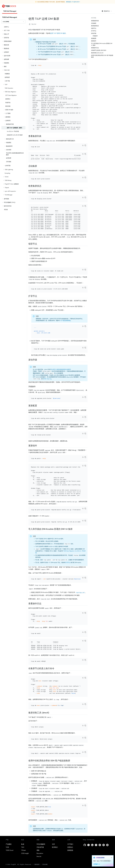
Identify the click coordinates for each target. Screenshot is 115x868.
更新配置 (94, 38)
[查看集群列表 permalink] (43, 136)
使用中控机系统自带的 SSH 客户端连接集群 (102, 56)
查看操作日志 (95, 48)
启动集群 (94, 23)
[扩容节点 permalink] (38, 296)
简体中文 (107, 11)
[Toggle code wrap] (83, 64)
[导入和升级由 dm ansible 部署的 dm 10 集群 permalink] (74, 529)
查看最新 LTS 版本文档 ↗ (73, 2)
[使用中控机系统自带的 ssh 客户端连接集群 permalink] (72, 761)
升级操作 (95, 36)
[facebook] (96, 845)
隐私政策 (37, 864)
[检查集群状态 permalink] (43, 186)
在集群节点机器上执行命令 (99, 50)
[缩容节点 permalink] (38, 244)
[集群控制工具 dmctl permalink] (50, 713)
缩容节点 (94, 28)
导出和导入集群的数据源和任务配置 (61, 369)
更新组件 (94, 41)
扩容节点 (68, 562)
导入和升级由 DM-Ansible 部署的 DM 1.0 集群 (102, 44)
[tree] (13, 118)
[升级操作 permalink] (37, 387)
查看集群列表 (95, 21)
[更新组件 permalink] (38, 446)
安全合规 (45, 864)
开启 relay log (47, 379)
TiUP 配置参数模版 (65, 320)
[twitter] (88, 845)
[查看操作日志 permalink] (43, 604)
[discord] (104, 845)
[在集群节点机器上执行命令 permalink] (56, 668)
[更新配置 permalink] (38, 406)
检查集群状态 (95, 26)
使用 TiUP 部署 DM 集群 (58, 33)
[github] (85, 845)
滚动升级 (94, 33)
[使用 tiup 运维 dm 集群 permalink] (61, 19)
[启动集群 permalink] (38, 166)
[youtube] (107, 845)
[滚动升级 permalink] (38, 360)
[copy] (85, 64)
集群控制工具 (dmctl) (97, 53)
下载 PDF (33, 24)
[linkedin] (92, 845)
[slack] (100, 845)
